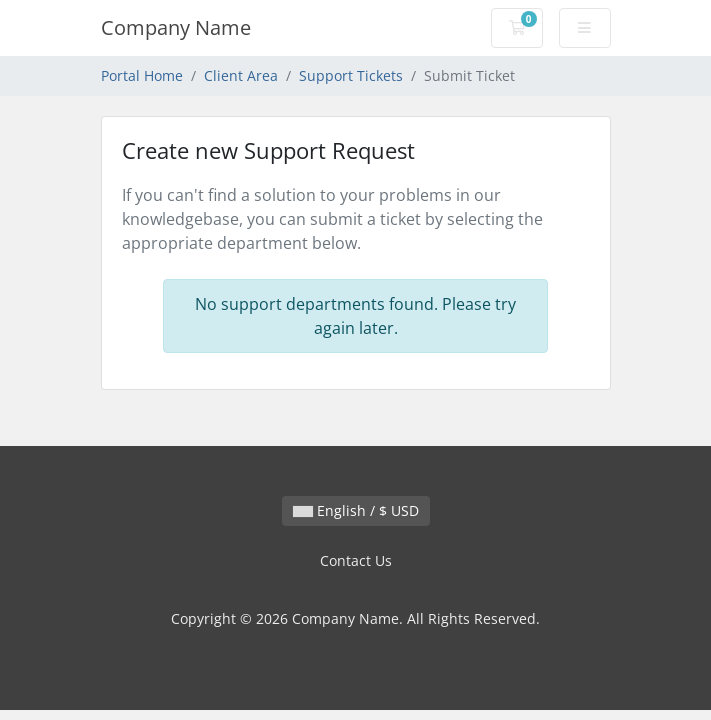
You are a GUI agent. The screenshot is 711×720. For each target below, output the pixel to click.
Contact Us (356, 560)
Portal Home (142, 75)
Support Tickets (351, 75)
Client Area (241, 75)
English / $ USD (356, 510)
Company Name (176, 27)
